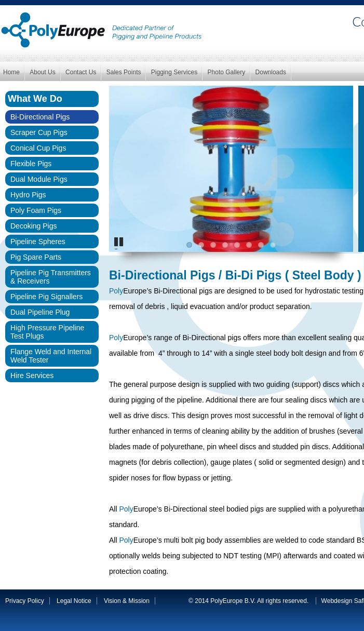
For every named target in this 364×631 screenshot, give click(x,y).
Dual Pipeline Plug (40, 312)
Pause (121, 249)
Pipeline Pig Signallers (46, 297)
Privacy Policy (25, 601)
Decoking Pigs (34, 226)
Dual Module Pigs (39, 179)
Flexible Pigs (31, 164)
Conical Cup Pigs (38, 148)
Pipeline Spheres (38, 241)
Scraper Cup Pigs (39, 132)
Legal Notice (74, 601)
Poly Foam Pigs (36, 210)
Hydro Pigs (28, 195)
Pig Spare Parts (36, 257)
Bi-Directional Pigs (40, 117)
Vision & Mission (127, 601)
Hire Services (32, 375)
